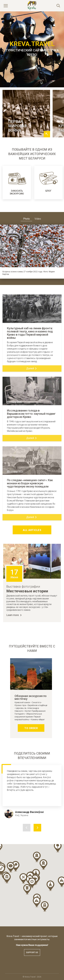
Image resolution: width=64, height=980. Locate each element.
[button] (27, 889)
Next (61, 246)
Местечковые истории (27, 591)
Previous (3, 246)
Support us (32, 952)
